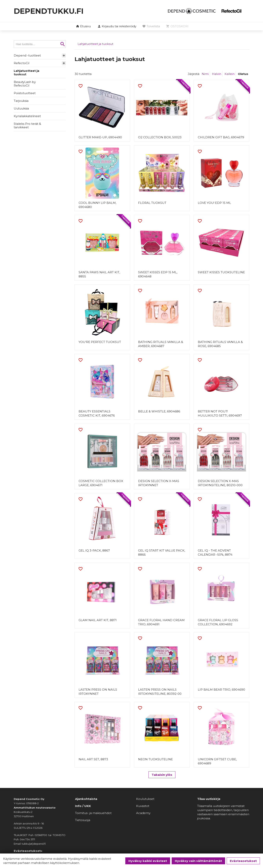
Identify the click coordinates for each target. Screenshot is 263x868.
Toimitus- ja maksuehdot (93, 814)
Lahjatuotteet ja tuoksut (27, 72)
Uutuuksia (21, 108)
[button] (117, 26)
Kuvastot (143, 807)
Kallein (230, 74)
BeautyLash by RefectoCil (25, 84)
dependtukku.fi (50, 11)
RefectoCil (22, 63)
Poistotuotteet (25, 93)
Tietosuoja (83, 821)
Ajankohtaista (86, 800)
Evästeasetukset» (28, 852)
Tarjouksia (21, 101)
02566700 (41, 836)
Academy (143, 814)
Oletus (243, 74)
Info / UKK (83, 807)
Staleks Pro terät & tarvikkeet (27, 125)
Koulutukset (145, 800)
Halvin (217, 74)
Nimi (205, 74)
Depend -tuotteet (27, 55)
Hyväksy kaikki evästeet (148, 861)
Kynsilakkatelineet (27, 116)
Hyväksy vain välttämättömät (198, 861)
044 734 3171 (27, 840)
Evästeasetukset (243, 861)
